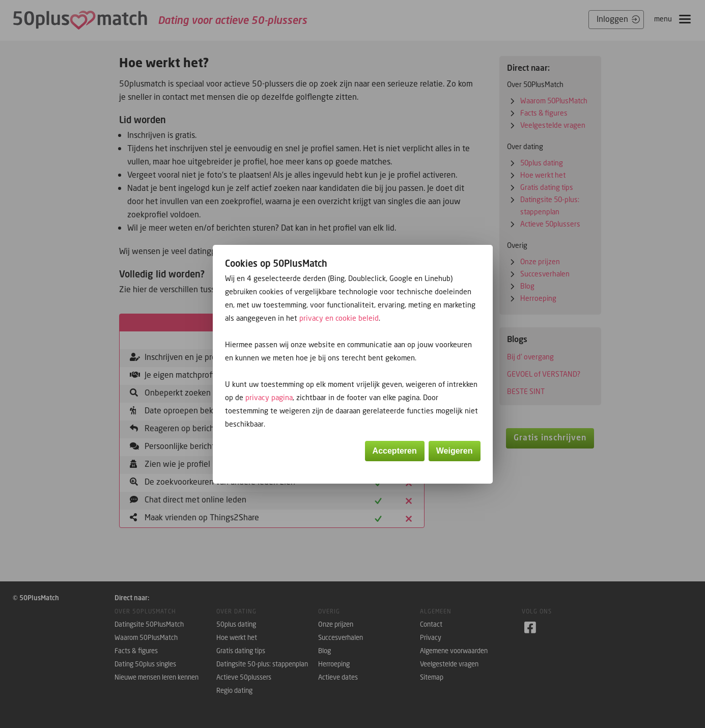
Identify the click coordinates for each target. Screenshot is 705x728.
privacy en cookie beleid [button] (339, 318)
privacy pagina (269, 397)
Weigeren (455, 451)
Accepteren (395, 451)
